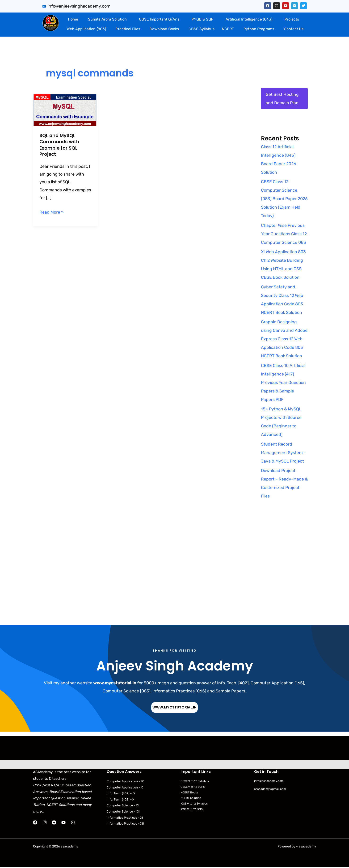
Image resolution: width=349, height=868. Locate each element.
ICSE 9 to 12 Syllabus (195, 804)
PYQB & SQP (202, 19)
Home (73, 19)
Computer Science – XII (124, 812)
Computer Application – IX (126, 782)
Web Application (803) (86, 29)
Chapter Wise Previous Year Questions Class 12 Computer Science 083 (284, 234)
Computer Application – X (126, 788)
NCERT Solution (192, 798)
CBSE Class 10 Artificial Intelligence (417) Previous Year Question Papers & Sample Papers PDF (284, 383)
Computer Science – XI (124, 806)
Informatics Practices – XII (126, 824)
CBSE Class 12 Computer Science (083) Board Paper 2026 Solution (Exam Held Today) (281, 199)
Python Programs (259, 29)
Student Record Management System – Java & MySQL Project (284, 453)
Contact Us (294, 29)
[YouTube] (63, 823)
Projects (292, 19)
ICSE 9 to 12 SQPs (193, 810)
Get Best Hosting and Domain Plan (282, 99)
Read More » (52, 211)
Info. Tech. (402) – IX (122, 794)
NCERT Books (190, 793)
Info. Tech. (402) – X (122, 800)
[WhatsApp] (73, 823)
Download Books (164, 29)
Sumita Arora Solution (107, 19)
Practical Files (128, 29)
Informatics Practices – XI (126, 818)
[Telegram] (54, 823)
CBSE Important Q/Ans (159, 19)
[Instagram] (45, 823)
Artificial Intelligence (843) (249, 19)
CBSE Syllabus (202, 29)
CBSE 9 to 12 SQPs (194, 787)
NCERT (228, 29)
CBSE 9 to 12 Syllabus (196, 781)
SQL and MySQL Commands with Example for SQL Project (60, 145)
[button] (109, 19)
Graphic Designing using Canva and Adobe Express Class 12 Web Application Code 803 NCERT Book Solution (284, 339)
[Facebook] (35, 823)
